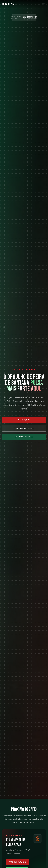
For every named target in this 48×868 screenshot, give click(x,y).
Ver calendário (18, 862)
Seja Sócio (24, 420)
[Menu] (43, 4)
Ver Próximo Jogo (24, 428)
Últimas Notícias (24, 437)
